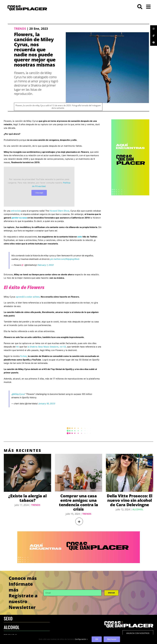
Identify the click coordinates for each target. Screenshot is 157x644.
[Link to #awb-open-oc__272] (140, 7)
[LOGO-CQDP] (27, 6)
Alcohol (138, 509)
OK (97, 639)
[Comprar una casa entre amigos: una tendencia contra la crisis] (79, 473)
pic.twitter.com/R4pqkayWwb (65, 259)
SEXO (8, 618)
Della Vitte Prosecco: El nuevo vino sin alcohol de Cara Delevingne (129, 500)
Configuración (81, 639)
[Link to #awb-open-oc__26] (148, 7)
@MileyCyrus (18, 394)
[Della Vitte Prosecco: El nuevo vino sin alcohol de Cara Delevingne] (130, 473)
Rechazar (112, 639)
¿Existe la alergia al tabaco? (27, 498)
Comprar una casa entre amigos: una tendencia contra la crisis (78, 502)
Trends (20, 29)
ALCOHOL (12, 627)
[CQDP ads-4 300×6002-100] (130, 120)
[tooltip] (154, 29)
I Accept (39, 193)
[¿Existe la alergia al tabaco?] (27, 473)
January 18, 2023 (47, 404)
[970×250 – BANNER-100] (79, 532)
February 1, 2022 (46, 265)
